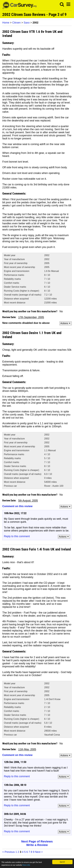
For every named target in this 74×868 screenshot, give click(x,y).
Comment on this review (17, 506)
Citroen (16, 23)
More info (27, 865)
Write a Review (37, 845)
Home (6, 23)
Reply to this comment (17, 536)
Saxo (27, 23)
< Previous (9, 852)
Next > (39, 852)
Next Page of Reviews (37, 841)
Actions (66, 323)
